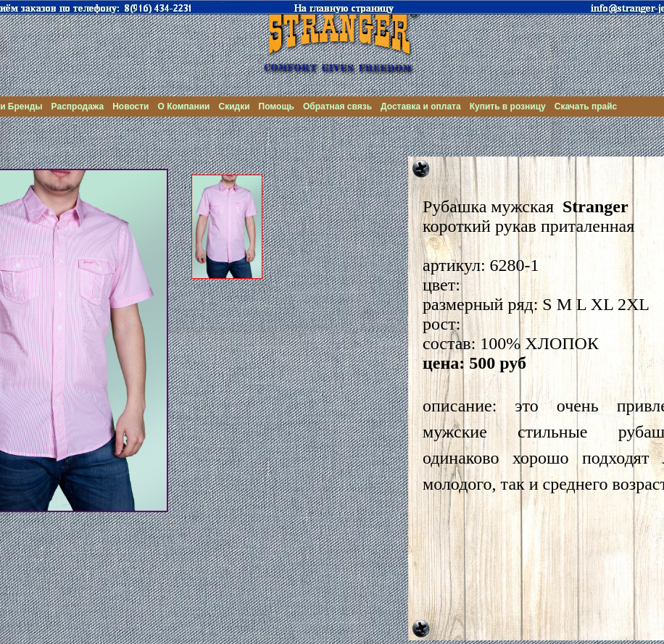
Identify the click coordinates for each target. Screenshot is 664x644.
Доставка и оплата (421, 106)
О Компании (184, 106)
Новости (130, 106)
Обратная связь (337, 106)
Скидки (234, 106)
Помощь (277, 106)
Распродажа (78, 106)
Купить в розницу (508, 106)
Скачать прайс (586, 106)
